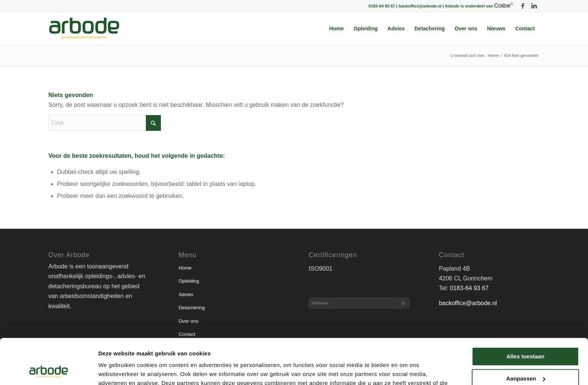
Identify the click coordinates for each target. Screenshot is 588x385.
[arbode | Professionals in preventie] (84, 28)
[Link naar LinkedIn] (534, 6)
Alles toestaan (525, 314)
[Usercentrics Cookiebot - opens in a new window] (49, 370)
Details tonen (116, 370)
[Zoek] (105, 123)
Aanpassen (526, 336)
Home (185, 268)
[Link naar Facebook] (523, 6)
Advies (186, 294)
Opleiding (189, 281)
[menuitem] (337, 28)
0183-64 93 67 (469, 288)
